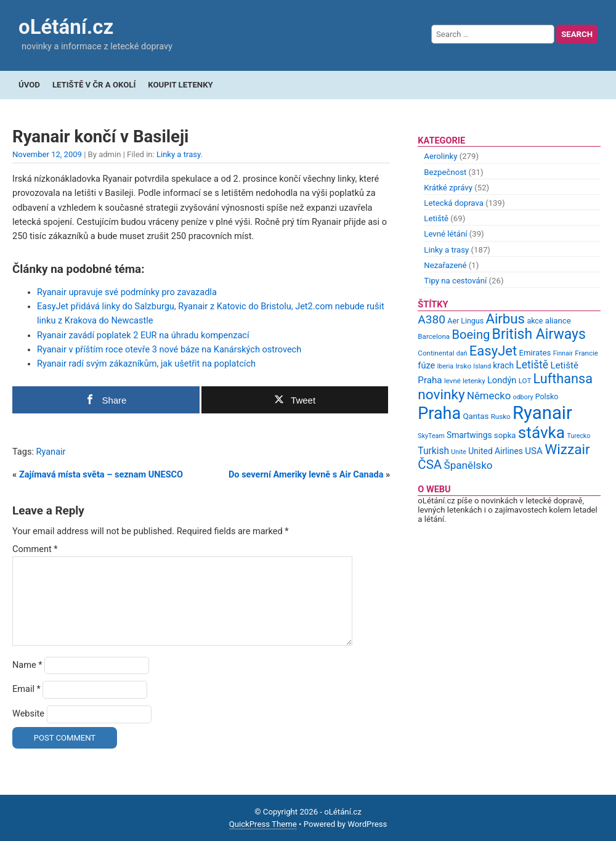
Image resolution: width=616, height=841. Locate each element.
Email (26, 689)
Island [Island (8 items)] (482, 366)
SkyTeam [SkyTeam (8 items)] (431, 436)
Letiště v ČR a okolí (94, 85)
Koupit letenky (180, 85)
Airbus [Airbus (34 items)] (505, 319)
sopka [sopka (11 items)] (505, 435)
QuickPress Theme (263, 824)
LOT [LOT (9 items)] (525, 381)
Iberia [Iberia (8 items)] (446, 366)
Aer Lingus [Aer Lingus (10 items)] (465, 321)
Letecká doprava (454, 203)
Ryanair (51, 452)
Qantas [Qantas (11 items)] (476, 416)
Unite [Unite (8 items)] (459, 452)
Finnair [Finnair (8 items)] (563, 353)
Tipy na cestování (455, 281)
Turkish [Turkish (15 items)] (433, 451)
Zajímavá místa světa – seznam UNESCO (101, 475)
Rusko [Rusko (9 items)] (501, 416)
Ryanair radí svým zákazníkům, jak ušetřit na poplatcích (146, 364)
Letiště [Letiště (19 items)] (532, 365)
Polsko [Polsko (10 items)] (547, 396)
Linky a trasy (179, 154)
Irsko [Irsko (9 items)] (463, 366)
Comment (35, 549)
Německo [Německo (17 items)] (489, 396)
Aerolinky (440, 156)
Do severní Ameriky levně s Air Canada (306, 475)
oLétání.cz (66, 27)
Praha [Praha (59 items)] (439, 413)
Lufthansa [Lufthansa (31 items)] (563, 379)
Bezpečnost (445, 172)
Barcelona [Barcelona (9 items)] (434, 336)
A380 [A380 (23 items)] (432, 319)
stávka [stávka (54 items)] (541, 433)
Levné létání (445, 234)
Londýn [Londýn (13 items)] (502, 380)
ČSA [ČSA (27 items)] (430, 465)
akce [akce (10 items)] (535, 321)
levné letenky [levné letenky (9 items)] (465, 381)
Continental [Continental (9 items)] (436, 353)
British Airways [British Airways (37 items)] (539, 334)
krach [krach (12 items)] (503, 365)
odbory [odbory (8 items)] (523, 397)
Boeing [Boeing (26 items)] (471, 335)
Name (27, 665)
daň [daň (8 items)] (462, 353)
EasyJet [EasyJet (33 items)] (493, 351)
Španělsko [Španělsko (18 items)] (468, 465)
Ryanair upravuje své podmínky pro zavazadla (127, 292)
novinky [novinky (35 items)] (441, 395)
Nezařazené (445, 265)
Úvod (29, 85)
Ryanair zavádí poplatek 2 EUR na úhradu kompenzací (143, 335)
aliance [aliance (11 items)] (558, 321)
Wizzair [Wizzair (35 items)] (567, 449)
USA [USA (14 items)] (534, 451)
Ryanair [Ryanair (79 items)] (542, 413)
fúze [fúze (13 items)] (426, 365)
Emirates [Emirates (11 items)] (535, 353)
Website (28, 714)
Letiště (436, 218)
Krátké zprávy (448, 188)
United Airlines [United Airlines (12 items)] (496, 451)
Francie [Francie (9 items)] (586, 353)
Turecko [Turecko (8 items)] (578, 436)
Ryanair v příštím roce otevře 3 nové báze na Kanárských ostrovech (169, 350)
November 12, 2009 (47, 154)
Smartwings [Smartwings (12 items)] (469, 435)
